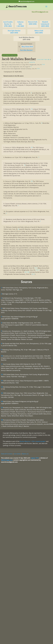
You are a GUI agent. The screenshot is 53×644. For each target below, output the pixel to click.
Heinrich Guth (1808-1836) (33, 23)
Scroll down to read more (10, 55)
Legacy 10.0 (35, 458)
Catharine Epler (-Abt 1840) (20, 24)
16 (2, 401)
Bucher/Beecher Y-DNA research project (33, 441)
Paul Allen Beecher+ (27, 50)
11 (2, 364)
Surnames (17, 454)
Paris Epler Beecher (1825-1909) (14, 32)
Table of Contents (7, 454)
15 (2, 393)
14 (2, 387)
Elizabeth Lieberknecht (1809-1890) (45, 24)
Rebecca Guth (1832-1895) (39, 32)
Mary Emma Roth (27, 47)
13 (2, 381)
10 (2, 356)
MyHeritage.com (7, 460)
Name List (25, 454)
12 (2, 374)
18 (2, 420)
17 (2, 408)
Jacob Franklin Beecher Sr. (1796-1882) (8, 24)
